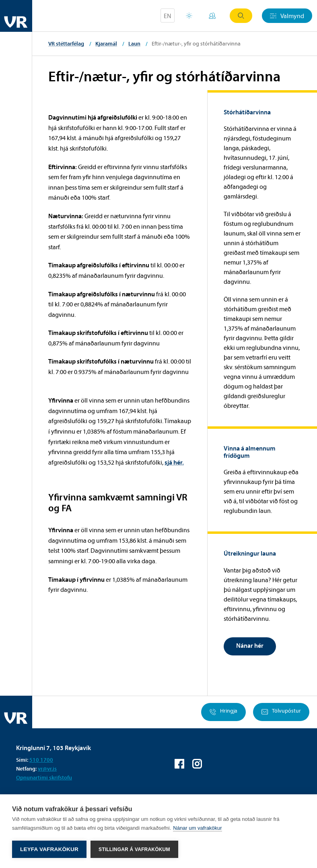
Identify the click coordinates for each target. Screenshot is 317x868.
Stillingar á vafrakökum (134, 849)
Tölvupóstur (281, 712)
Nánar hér (250, 645)
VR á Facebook (179, 764)
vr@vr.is (47, 769)
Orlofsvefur (189, 16)
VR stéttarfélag (66, 43)
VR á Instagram (197, 764)
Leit (241, 16)
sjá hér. (174, 462)
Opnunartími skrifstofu (44, 777)
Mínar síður (212, 16)
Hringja (223, 712)
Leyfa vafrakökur (49, 849)
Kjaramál (106, 43)
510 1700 (41, 760)
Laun (134, 43)
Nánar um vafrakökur (197, 828)
